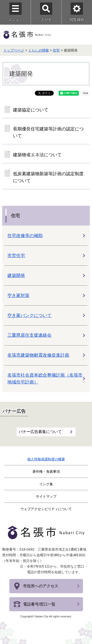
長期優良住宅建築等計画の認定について (48, 132)
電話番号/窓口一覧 (39, 604)
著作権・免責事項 (46, 471)
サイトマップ (46, 496)
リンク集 (46, 484)
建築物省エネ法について (37, 155)
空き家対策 (18, 296)
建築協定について (31, 110)
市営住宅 (16, 256)
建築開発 (16, 276)
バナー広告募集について (40, 432)
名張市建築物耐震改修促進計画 (38, 355)
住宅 (56, 50)
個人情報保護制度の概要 (46, 459)
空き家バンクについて (29, 315)
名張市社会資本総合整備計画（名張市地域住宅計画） (45, 379)
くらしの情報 (39, 50)
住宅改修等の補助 (25, 236)
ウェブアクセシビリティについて (46, 509)
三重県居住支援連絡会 (29, 335)
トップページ (14, 50)
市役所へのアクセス (41, 586)
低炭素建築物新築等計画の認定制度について (48, 177)
